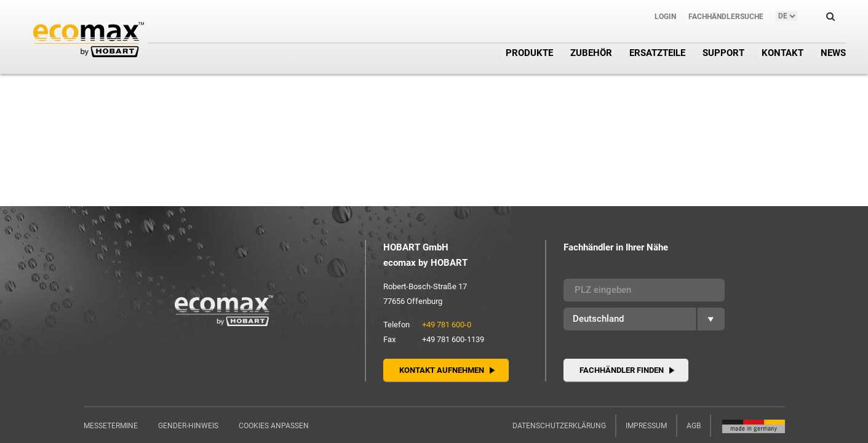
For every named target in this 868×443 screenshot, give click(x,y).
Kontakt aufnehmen (442, 370)
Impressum (646, 426)
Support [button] (723, 53)
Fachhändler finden (622, 370)
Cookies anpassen (274, 426)
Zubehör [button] (591, 53)
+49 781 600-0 (447, 325)
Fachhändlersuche (726, 17)
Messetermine (111, 426)
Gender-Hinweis (188, 426)
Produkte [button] (529, 53)
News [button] (833, 53)
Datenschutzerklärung (559, 426)
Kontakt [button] (782, 53)
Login (665, 17)
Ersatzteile (657, 53)
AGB (694, 426)
